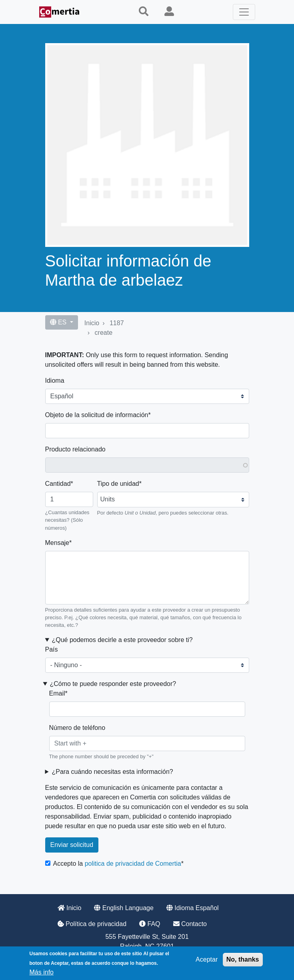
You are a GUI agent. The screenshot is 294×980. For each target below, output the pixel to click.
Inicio (92, 323)
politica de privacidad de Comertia (133, 864)
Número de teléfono (77, 728)
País (52, 649)
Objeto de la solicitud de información (97, 415)
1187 (117, 323)
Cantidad (58, 484)
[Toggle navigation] (244, 12)
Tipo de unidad (118, 484)
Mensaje (57, 543)
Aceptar (207, 959)
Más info (42, 972)
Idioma (55, 381)
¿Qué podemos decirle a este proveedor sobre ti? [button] (122, 640)
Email (57, 693)
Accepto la (117, 864)
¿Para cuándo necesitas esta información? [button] (112, 772)
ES (59, 322)
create (104, 333)
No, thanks (243, 959)
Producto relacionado (75, 449)
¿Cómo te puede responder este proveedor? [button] (113, 684)
